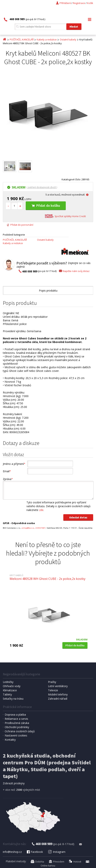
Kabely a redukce (47, 39)
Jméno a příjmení (14, 464)
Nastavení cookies (16, 735)
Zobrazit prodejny (14, 783)
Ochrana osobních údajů (20, 731)
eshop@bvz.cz (28, 528)
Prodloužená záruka (17, 723)
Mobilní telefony (58, 694)
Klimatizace (10, 690)
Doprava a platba (15, 715)
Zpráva (8, 479)
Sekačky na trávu (13, 699)
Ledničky (8, 682)
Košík (90, 3)
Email (7, 471)
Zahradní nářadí (58, 699)
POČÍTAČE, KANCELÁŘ (22, 39)
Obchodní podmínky (17, 727)
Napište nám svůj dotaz (74, 271)
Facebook (35, 852)
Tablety (7, 694)
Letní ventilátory (58, 686)
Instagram (57, 852)
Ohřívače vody (12, 686)
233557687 (40, 528)
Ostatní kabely (68, 39)
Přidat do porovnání (20, 225)
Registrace (79, 3)
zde (41, 510)
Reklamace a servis (16, 719)
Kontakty (10, 740)
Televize (53, 690)
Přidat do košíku (46, 205)
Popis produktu (48, 291)
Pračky (52, 682)
